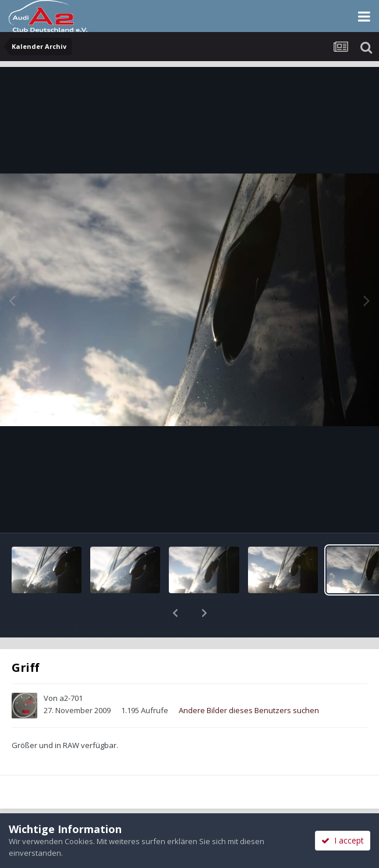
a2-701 (71, 668)
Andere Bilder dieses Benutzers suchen (249, 680)
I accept (343, 840)
